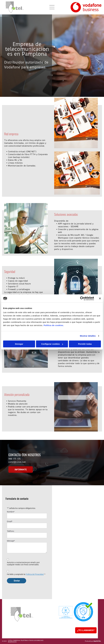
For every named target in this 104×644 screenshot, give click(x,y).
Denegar (19, 344)
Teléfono (10, 531)
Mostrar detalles (88, 336)
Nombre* (11, 512)
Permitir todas (85, 344)
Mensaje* (11, 541)
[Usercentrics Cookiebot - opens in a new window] (82, 298)
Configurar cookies (52, 344)
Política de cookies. (54, 325)
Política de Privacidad (35, 574)
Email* (10, 521)
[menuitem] (15, 624)
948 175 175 (14, 459)
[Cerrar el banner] (100, 298)
